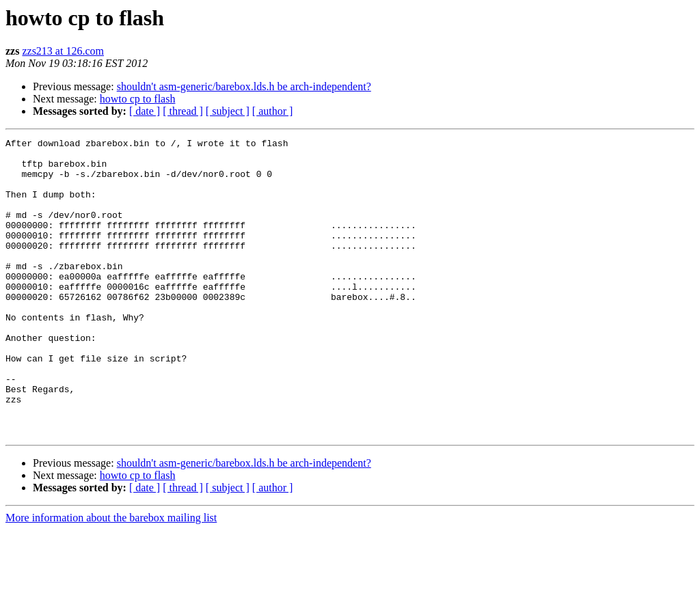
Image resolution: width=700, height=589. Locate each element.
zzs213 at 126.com (63, 51)
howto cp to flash (138, 99)
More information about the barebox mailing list (111, 577)
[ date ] (145, 111)
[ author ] (273, 111)
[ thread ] (183, 111)
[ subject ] (228, 111)
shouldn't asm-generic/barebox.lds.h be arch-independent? (244, 86)
